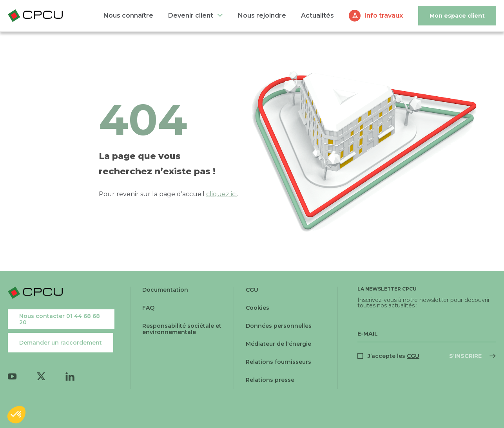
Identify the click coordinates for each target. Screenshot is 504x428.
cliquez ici (221, 194)
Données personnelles (279, 326)
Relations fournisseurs (278, 362)
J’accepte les (393, 356)
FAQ (148, 308)
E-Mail (368, 334)
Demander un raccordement (61, 343)
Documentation (165, 290)
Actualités (317, 15)
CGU (252, 290)
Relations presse (270, 380)
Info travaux (384, 15)
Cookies (257, 308)
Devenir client (191, 15)
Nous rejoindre (262, 15)
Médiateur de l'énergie (278, 344)
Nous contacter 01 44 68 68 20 (60, 319)
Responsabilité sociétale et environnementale (182, 329)
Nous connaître (128, 15)
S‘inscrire (465, 356)
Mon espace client (457, 16)
